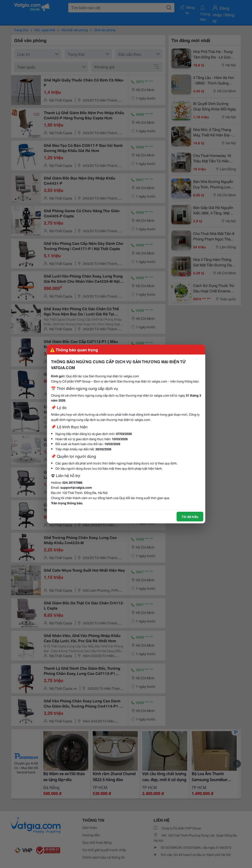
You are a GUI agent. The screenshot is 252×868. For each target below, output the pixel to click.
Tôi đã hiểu (190, 516)
